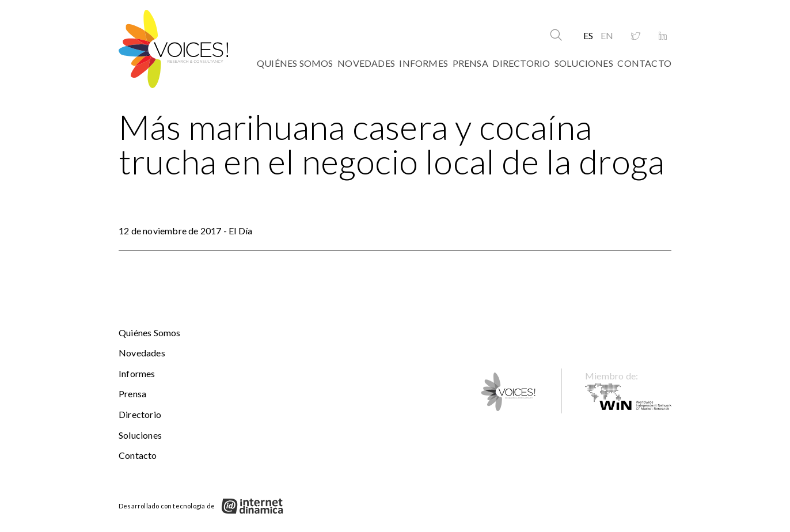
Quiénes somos (295, 63)
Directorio (521, 63)
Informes (424, 63)
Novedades (366, 63)
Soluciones (584, 63)
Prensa (470, 63)
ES (588, 35)
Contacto (644, 63)
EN (607, 35)
